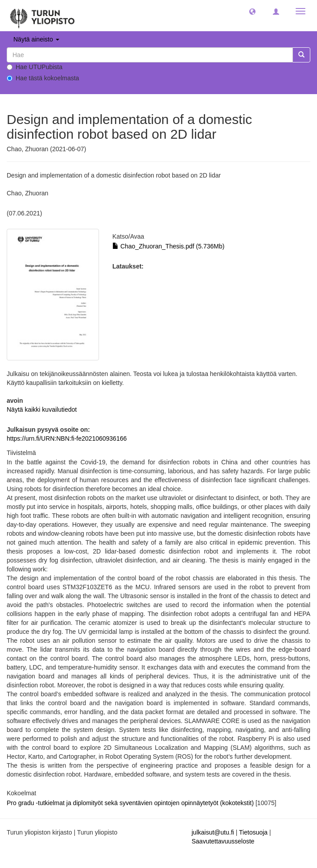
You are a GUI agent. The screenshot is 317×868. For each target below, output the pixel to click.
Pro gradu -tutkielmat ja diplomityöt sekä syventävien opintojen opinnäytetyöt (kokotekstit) (131, 803)
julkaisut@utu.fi (213, 832)
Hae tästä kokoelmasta (43, 78)
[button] (252, 11)
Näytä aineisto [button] (36, 39)
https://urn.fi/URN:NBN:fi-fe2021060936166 (67, 438)
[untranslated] (150, 55)
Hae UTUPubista (35, 67)
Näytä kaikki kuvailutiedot (42, 409)
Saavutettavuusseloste (223, 841)
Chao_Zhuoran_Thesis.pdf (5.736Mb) (168, 246)
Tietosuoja (253, 832)
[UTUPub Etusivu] (42, 16)
